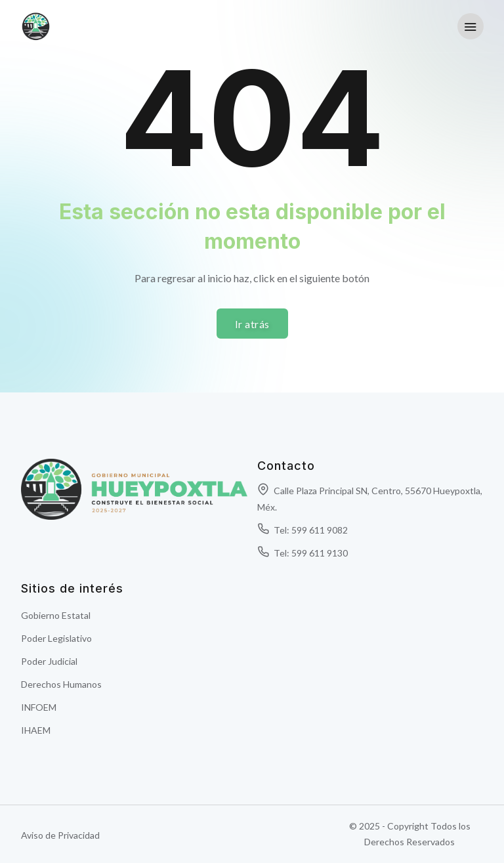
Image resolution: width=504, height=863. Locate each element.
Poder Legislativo (56, 638)
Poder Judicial (49, 661)
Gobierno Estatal (56, 615)
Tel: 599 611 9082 (303, 530)
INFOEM (39, 707)
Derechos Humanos (61, 684)
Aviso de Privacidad (60, 835)
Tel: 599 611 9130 (303, 553)
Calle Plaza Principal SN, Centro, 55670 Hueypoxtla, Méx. (370, 499)
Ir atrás (252, 324)
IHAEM (36, 730)
